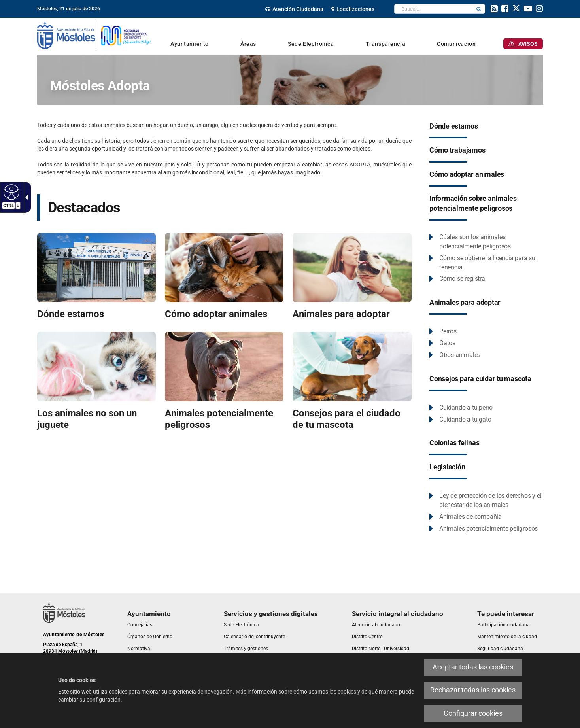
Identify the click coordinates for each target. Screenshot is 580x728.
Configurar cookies (473, 713)
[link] (294, 9)
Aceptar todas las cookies (473, 667)
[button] (479, 9)
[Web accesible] (10, 192)
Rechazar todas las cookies (473, 690)
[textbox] (434, 9)
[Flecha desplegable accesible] (25, 197)
